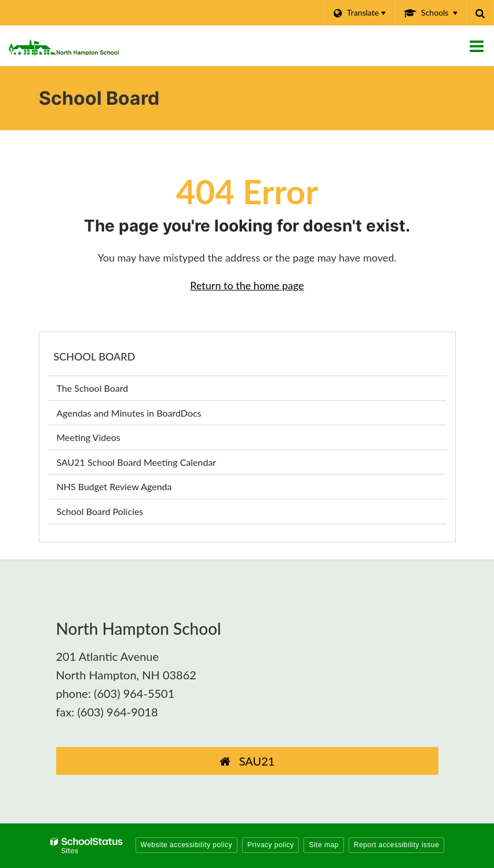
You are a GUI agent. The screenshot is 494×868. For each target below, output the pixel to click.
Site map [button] (323, 845)
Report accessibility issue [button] (397, 845)
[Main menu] (477, 46)
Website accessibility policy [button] (187, 845)
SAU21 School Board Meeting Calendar (137, 462)
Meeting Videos (106, 439)
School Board (95, 356)
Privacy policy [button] (270, 845)
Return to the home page (247, 285)
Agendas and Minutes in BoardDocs (146, 415)
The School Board (93, 388)
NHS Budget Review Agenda (114, 486)
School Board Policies (100, 511)
